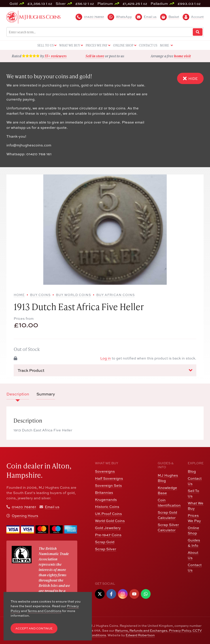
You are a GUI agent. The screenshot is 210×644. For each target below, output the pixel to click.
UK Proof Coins (108, 514)
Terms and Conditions (44, 611)
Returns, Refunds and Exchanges (141, 630)
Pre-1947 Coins (108, 535)
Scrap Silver (106, 549)
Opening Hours (25, 516)
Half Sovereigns (109, 478)
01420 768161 (24, 507)
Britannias (104, 492)
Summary (46, 394)
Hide (190, 78)
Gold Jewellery (108, 528)
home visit (182, 56)
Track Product (105, 370)
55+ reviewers (56, 56)
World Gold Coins (110, 521)
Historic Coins (107, 507)
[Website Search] (198, 32)
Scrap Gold (105, 542)
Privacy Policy (180, 630)
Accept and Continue (34, 628)
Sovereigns (105, 471)
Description (18, 394)
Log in (106, 358)
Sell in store (95, 56)
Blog (192, 471)
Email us (52, 507)
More (166, 46)
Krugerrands (106, 500)
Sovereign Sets (108, 485)
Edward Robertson (140, 635)
